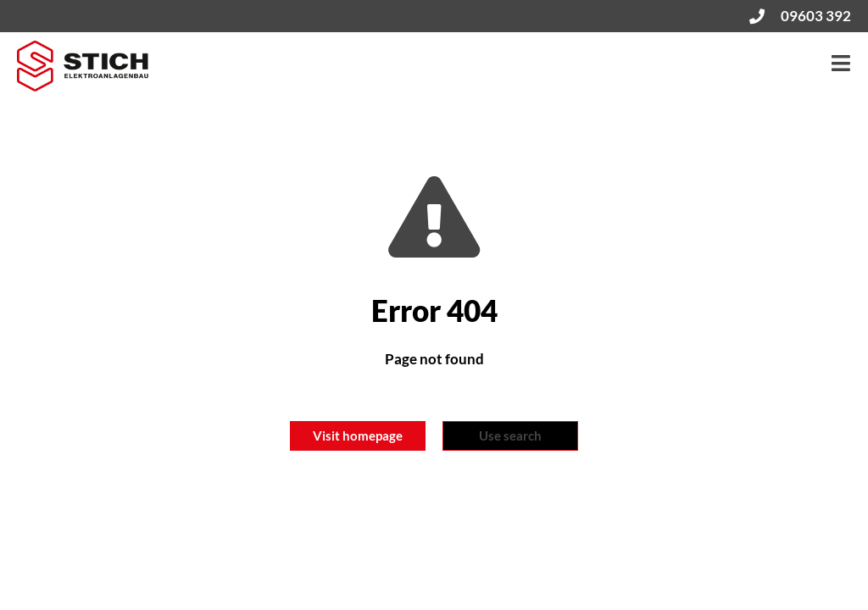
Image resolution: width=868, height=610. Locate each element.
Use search (510, 435)
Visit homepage (358, 435)
